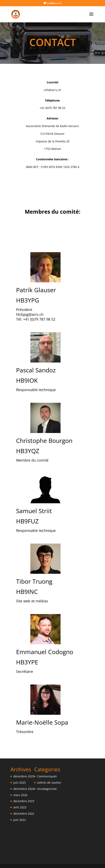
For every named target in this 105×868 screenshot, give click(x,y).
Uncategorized (47, 789)
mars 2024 (20, 795)
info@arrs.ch (52, 90)
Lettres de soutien (49, 783)
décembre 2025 (24, 776)
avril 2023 (20, 807)
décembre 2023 (24, 801)
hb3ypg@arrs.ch (30, 314)
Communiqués (47, 776)
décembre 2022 (24, 814)
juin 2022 (20, 820)
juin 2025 (20, 783)
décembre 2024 (24, 789)
